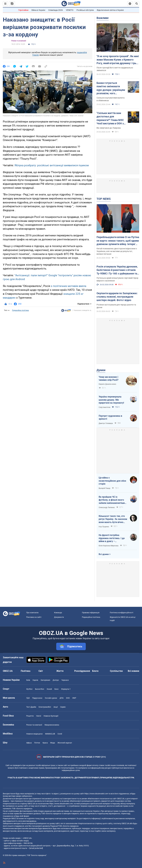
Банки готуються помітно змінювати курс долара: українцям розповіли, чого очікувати (111, 88)
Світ (41, 671)
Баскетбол (40, 689)
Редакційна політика (20, 310)
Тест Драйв (31, 707)
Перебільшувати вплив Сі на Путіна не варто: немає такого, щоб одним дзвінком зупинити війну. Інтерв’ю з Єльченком (118, 241)
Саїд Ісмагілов (105, 407)
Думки (101, 370)
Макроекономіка (52, 725)
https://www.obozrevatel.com (96, 794)
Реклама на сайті (34, 617)
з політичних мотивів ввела (69, 286)
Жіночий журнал (65, 743)
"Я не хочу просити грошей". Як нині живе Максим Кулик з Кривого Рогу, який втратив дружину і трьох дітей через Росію (118, 60)
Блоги (95, 671)
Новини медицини (34, 734)
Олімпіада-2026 (56, 10)
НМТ (74, 698)
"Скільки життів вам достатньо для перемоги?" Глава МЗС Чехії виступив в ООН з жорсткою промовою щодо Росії (110, 118)
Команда (58, 613)
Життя (60, 671)
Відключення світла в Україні (110, 10)
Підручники (37, 698)
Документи (59, 617)
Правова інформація (91, 613)
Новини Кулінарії (51, 716)
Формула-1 (66, 689)
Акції (56, 707)
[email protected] (36, 848)
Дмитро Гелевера (106, 423)
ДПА (62, 698)
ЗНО (68, 698)
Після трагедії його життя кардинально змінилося (115, 69)
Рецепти (30, 716)
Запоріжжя (45, 680)
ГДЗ (28, 698)
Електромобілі (45, 707)
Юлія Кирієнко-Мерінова (109, 546)
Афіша (29, 743)
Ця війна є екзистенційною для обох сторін (112, 481)
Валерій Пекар (105, 488)
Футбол (29, 689)
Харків (35, 680)
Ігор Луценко (104, 527)
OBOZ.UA (121, 799)
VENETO (70, 10)
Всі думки (104, 554)
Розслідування (82, 671)
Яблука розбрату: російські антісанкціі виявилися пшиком (52, 165)
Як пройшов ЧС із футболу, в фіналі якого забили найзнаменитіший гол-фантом (112, 500)
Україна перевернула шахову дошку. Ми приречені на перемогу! (111, 400)
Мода (53, 743)
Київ (28, 680)
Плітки (37, 743)
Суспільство (116, 671)
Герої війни (23, 10)
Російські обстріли (85, 10)
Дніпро (56, 680)
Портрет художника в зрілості (110, 417)
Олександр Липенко (107, 507)
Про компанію (32, 613)
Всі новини (133, 671)
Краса (45, 743)
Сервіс (63, 707)
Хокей (49, 689)
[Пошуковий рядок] (137, 4)
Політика (26, 671)
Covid (60, 734)
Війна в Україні (38, 10)
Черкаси (65, 680)
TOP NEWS (104, 199)
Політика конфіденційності (121, 613)
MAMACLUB (50, 734)
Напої (39, 716)
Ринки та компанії (19, 41)
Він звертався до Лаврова (109, 128)
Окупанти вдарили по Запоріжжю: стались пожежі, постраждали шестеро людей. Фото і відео (117, 297)
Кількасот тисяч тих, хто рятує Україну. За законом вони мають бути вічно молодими (113, 519)
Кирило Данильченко (107, 384)
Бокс (57, 689)
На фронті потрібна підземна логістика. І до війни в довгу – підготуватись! (112, 538)
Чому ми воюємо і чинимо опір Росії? (109, 379)
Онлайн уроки (51, 698)
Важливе (103, 18)
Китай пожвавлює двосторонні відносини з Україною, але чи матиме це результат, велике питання (117, 251)
